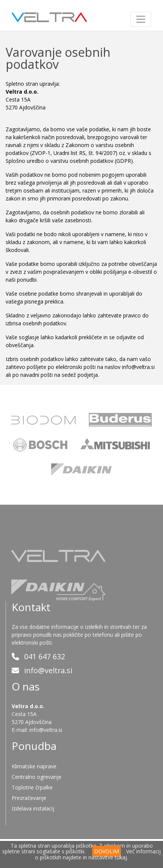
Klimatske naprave (34, 766)
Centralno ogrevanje (37, 777)
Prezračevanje (29, 798)
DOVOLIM (107, 851)
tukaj (121, 857)
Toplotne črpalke (32, 787)
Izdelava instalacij (33, 808)
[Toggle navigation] (141, 19)
